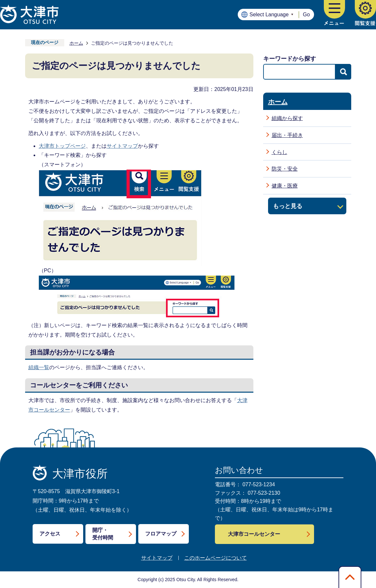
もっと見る (288, 206)
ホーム (76, 43)
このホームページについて (216, 558)
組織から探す (287, 118)
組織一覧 (39, 367)
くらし (279, 152)
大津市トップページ (62, 146)
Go (306, 15)
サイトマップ (122, 146)
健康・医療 (285, 186)
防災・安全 (285, 169)
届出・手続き (287, 135)
